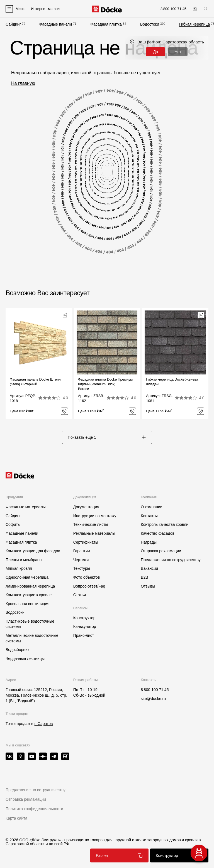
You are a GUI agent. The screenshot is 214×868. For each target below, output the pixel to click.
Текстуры (82, 568)
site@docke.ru (153, 699)
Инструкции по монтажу (95, 516)
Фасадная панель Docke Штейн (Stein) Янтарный (35, 382)
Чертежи (81, 560)
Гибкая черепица (194, 24)
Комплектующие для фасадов (33, 551)
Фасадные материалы (26, 507)
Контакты (149, 516)
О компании (151, 507)
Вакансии (149, 568)
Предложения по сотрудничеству (171, 560)
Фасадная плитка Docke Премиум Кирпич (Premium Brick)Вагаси (105, 384)
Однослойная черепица (27, 577)
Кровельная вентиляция (27, 604)
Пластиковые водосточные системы (30, 624)
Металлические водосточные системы (32, 638)
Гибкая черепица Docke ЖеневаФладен (172, 382)
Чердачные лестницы (25, 659)
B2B (144, 577)
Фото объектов (87, 577)
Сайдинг (13, 24)
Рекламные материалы (94, 533)
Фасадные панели (56, 24)
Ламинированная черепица (30, 586)
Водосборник (17, 650)
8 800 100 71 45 (155, 690)
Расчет (119, 855)
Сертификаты (86, 542)
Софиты (13, 524)
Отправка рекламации (161, 551)
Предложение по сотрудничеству (36, 790)
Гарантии (82, 551)
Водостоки (150, 24)
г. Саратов (43, 724)
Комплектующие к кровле (29, 595)
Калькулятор (85, 627)
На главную (23, 83)
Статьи (80, 595)
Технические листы (91, 524)
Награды (149, 542)
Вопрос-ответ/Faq (89, 586)
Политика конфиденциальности (34, 809)
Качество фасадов (158, 533)
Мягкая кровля (19, 568)
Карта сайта (16, 818)
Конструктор (84, 618)
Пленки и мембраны (24, 560)
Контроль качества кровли (165, 524)
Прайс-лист (84, 635)
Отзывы (148, 586)
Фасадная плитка (106, 24)
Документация (86, 507)
